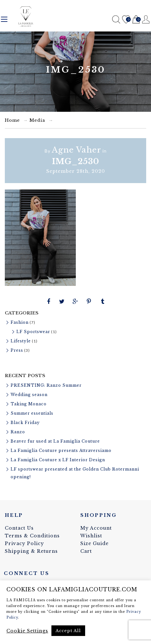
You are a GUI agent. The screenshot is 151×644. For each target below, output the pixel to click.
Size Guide (94, 543)
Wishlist (126, 20)
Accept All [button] (68, 631)
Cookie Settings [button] (27, 631)
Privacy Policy (24, 543)
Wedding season (29, 395)
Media (37, 120)
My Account (96, 528)
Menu (4, 19)
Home (12, 120)
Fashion (20, 322)
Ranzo (18, 432)
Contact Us (19, 528)
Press (17, 350)
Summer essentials (32, 413)
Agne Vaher (76, 150)
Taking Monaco (29, 404)
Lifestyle (21, 341)
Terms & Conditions (32, 536)
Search (116, 19)
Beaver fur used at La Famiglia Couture (55, 441)
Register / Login (146, 19)
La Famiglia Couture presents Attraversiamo (61, 450)
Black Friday (25, 423)
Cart (136, 20)
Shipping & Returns (31, 551)
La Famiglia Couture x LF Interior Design (58, 460)
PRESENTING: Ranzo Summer (46, 385)
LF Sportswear (33, 332)
